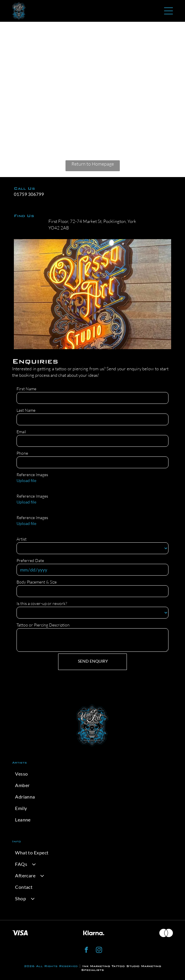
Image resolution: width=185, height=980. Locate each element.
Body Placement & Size (37, 582)
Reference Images (32, 475)
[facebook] (86, 951)
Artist (22, 539)
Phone (22, 453)
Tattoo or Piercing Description (43, 625)
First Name (26, 389)
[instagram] (99, 951)
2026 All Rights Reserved (51, 966)
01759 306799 (29, 194)
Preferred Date (30, 560)
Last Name (26, 410)
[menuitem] (92, 774)
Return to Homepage (93, 164)
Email (21, 432)
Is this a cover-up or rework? (42, 603)
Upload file (26, 480)
